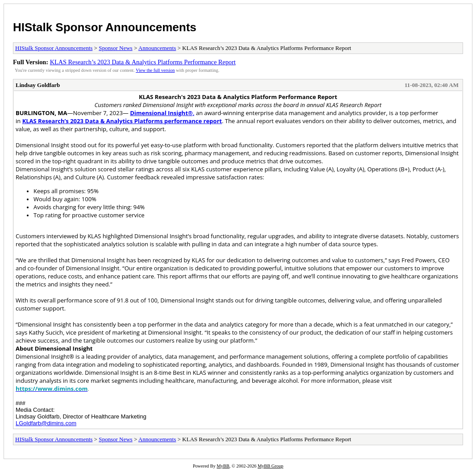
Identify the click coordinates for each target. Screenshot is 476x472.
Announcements (157, 48)
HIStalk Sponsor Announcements (105, 27)
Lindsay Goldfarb (38, 85)
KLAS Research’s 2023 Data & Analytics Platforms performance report (122, 121)
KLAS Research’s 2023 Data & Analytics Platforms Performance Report (143, 62)
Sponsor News (115, 48)
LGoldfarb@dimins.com (46, 423)
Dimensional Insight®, (162, 113)
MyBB (223, 466)
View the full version (155, 70)
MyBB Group (270, 466)
